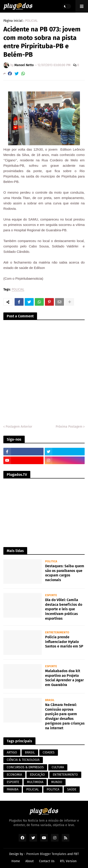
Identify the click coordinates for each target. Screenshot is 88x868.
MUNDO (57, 782)
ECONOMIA (14, 775)
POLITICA (53, 789)
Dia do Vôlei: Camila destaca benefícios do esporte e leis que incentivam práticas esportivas (64, 609)
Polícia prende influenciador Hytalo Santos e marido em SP (64, 642)
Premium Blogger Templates (46, 854)
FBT (76, 854)
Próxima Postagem (69, 427)
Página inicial (13, 21)
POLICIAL (31, 21)
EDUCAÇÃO (37, 775)
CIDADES (49, 752)
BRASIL (30, 752)
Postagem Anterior (19, 427)
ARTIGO (12, 752)
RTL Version (68, 861)
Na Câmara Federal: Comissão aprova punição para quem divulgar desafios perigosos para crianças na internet (65, 716)
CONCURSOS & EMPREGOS (25, 767)
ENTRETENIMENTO (65, 775)
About (30, 861)
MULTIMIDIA (35, 782)
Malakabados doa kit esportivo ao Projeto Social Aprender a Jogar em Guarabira (64, 678)
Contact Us (47, 861)
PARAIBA (13, 789)
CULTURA (58, 767)
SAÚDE (72, 789)
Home (16, 861)
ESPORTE (13, 782)
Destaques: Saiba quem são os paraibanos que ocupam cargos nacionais (65, 573)
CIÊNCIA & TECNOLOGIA (23, 760)
